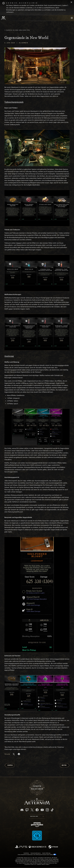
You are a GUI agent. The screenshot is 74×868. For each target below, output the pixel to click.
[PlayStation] (21, 847)
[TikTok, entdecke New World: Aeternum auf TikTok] (52, 810)
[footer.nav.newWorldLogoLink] (37, 804)
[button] (37, 66)
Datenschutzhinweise (36, 853)
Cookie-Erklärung (46, 853)
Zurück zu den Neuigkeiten (18, 30)
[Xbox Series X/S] (37, 847)
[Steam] (53, 847)
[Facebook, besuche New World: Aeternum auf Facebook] (37, 810)
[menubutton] (72, 18)
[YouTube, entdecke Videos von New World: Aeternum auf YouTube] (42, 810)
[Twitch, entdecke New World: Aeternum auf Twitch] (27, 810)
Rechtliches (26, 853)
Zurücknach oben (37, 788)
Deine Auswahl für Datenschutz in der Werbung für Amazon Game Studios (37, 854)
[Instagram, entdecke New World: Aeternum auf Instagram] (47, 810)
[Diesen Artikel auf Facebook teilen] (19, 754)
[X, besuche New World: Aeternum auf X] (32, 810)
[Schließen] (71, 2)
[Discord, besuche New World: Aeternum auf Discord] (22, 810)
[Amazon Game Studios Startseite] (37, 825)
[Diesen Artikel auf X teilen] (14, 754)
